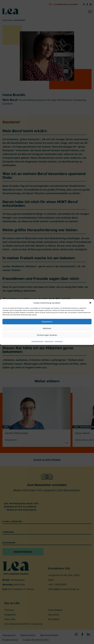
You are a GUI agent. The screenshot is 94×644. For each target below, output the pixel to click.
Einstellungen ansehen (47, 335)
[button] (90, 303)
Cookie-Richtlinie (37, 341)
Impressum (59, 341)
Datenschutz (49, 341)
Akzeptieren (47, 322)
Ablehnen (47, 328)
